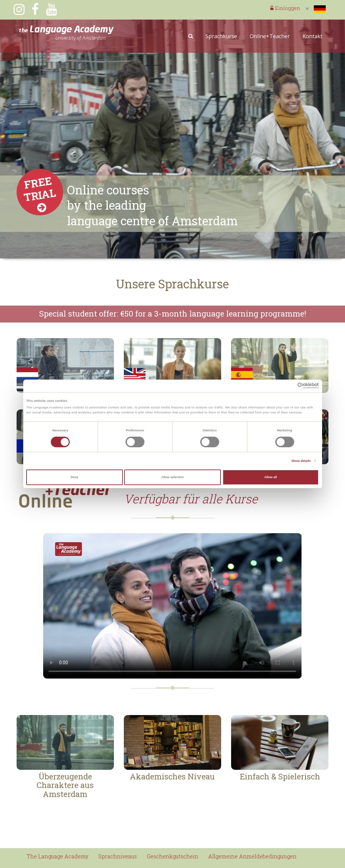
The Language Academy (57, 856)
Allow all (271, 477)
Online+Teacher (270, 36)
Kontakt (312, 36)
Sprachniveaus (118, 856)
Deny (75, 477)
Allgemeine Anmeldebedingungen (252, 856)
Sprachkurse (221, 36)
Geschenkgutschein (172, 856)
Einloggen (285, 8)
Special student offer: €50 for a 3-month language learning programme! (173, 314)
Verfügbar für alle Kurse (191, 499)
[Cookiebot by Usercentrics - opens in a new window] (290, 386)
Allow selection (172, 477)
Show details (301, 461)
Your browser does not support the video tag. (172, 606)
